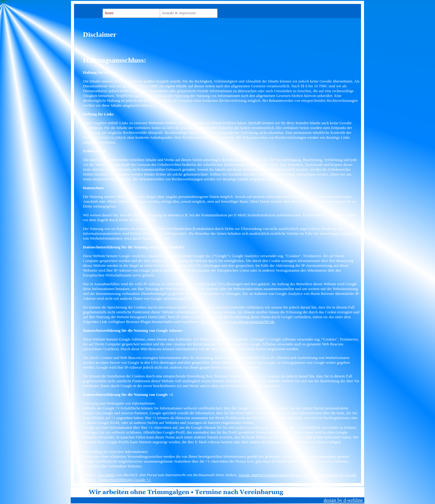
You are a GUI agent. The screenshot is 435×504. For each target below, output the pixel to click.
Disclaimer (106, 475)
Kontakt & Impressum (179, 13)
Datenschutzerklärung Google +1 (124, 480)
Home (109, 13)
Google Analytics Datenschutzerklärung (270, 475)
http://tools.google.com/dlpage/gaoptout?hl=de (238, 322)
